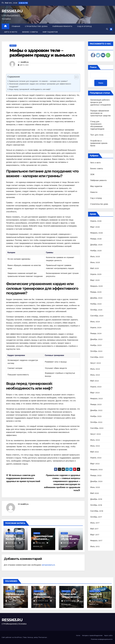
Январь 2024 (96, 333)
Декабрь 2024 (96, 298)
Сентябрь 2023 (97, 357)
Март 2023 (95, 393)
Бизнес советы (30, 32)
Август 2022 (96, 434)
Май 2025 (95, 268)
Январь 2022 (96, 475)
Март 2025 (95, 280)
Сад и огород (84, 26)
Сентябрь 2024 (97, 316)
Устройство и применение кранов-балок (99, 143)
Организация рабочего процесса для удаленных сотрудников (101, 102)
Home (78, 635)
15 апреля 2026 (42, 601)
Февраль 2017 (96, 541)
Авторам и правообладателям (92, 635)
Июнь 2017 (95, 523)
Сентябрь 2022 (97, 428)
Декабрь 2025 (96, 245)
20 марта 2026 (70, 601)
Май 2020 (95, 493)
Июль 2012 (95, 546)
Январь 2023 (96, 404)
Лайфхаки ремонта (62, 26)
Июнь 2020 (95, 487)
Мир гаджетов (50, 32)
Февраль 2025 (97, 286)
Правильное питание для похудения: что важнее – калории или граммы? (38, 81)
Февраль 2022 (97, 470)
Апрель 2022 (96, 458)
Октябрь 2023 (96, 351)
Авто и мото (11, 32)
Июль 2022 (95, 440)
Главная (16, 26)
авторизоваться (48, 565)
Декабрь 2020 (96, 481)
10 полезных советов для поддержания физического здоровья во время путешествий (23, 478)
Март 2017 (95, 535)
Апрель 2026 (96, 221)
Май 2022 (95, 452)
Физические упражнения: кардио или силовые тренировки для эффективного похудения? (40, 85)
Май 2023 (95, 381)
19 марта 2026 (98, 601)
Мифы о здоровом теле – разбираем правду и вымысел (42, 53)
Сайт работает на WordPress (12, 637)
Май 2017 (94, 529)
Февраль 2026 (97, 233)
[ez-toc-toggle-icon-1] (75, 77)
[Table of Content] (76, 77)
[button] (107, 29)
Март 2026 (95, 227)
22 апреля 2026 (14, 601)
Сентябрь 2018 (97, 511)
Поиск (93, 67)
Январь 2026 (96, 239)
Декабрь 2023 (96, 339)
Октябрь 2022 (96, 422)
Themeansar (43, 637)
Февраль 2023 (97, 399)
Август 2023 (96, 363)
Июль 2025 (95, 257)
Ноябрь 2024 (96, 304)
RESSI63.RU (12, 11)
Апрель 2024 (96, 328)
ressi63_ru (25, 62)
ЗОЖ (92, 174)
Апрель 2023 (96, 387)
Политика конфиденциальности (102, 639)
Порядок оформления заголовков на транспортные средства (100, 113)
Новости (13, 45)
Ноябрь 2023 (96, 345)
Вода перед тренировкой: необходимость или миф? (30, 89)
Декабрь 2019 (96, 499)
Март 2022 (95, 464)
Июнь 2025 (95, 262)
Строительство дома (36, 26)
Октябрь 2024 (96, 310)
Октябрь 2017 (96, 517)
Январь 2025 (96, 292)
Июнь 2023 (95, 375)
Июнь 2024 (95, 322)
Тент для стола (97, 135)
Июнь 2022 (95, 446)
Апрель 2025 (96, 274)
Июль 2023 (95, 369)
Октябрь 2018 (96, 505)
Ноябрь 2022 (96, 416)
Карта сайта (108, 635)
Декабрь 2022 (96, 410)
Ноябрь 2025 (96, 251)
